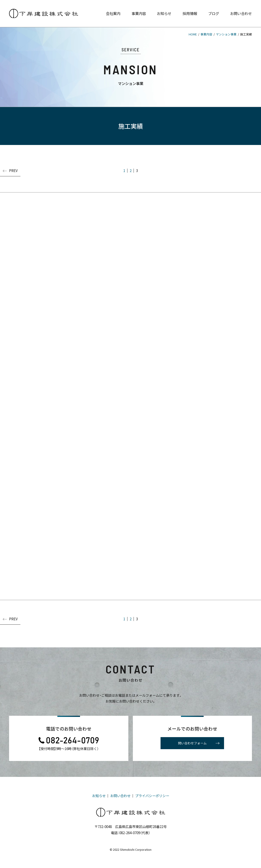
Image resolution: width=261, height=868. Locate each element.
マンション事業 (226, 34)
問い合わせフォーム (198, 743)
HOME (193, 34)
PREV (10, 171)
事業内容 (206, 34)
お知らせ (99, 796)
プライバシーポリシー (152, 796)
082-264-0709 (130, 833)
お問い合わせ (120, 796)
